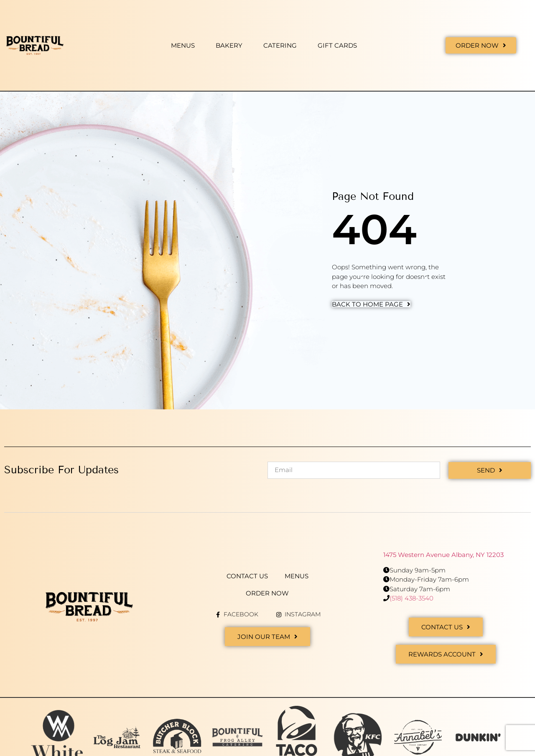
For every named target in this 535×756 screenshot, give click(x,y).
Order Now (267, 593)
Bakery (229, 45)
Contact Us (247, 576)
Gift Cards (337, 45)
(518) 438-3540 (411, 598)
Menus (183, 45)
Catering (280, 45)
